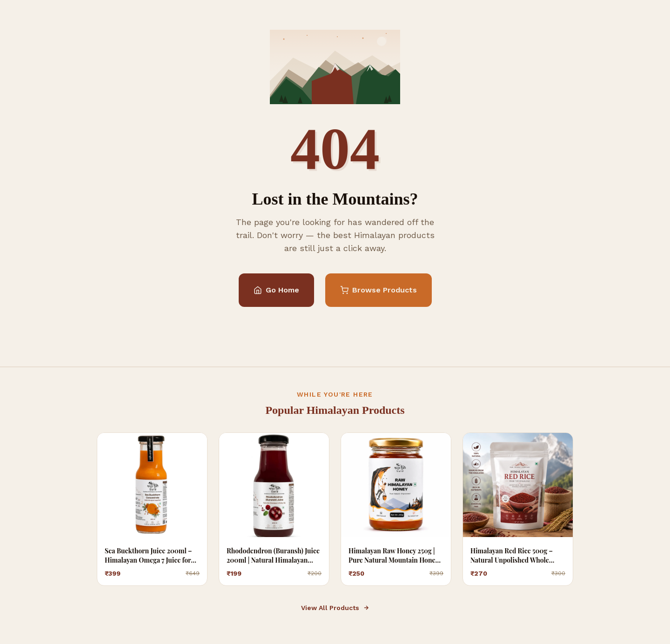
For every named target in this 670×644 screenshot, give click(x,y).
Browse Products (379, 290)
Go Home (276, 290)
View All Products (335, 608)
